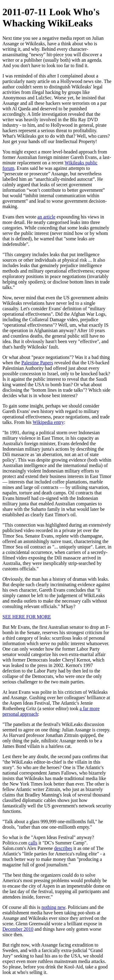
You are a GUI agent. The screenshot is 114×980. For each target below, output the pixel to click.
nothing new (53, 907)
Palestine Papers (37, 363)
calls (33, 843)
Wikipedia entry (48, 422)
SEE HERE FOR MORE (27, 617)
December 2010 (18, 929)
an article (46, 217)
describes (63, 848)
